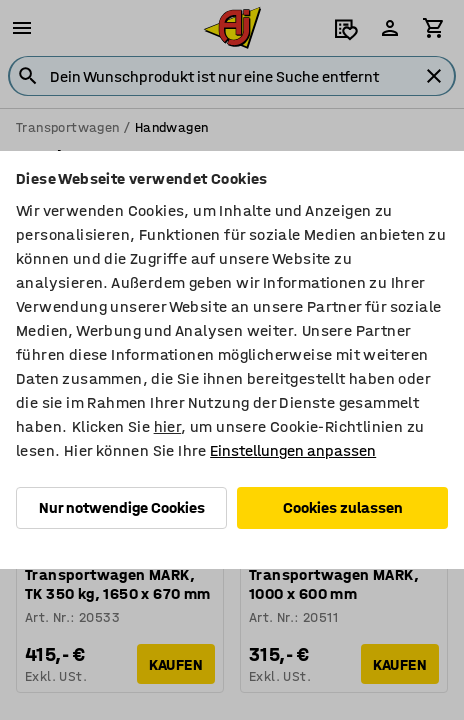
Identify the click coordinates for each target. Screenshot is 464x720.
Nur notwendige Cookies (122, 507)
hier (168, 426)
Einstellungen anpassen (293, 450)
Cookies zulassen (343, 507)
